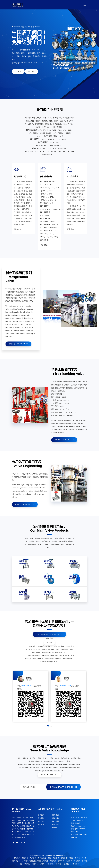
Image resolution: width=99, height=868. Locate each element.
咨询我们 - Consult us (18, 344)
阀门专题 (56, 821)
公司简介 (41, 815)
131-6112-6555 (28, 686)
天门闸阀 (25, 858)
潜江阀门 (37, 861)
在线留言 (56, 824)
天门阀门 (17, 858)
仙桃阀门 (43, 864)
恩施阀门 (67, 864)
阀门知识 (41, 821)
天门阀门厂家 (27, 861)
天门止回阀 (52, 858)
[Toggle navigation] (85, 5)
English (55, 827)
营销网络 (41, 818)
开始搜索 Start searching (63, 787)
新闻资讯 (56, 818)
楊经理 (66, 678)
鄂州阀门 (69, 861)
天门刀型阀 (70, 858)
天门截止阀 (42, 858)
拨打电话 (32, 71)
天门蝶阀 (61, 858)
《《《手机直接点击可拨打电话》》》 (49, 634)
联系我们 (56, 815)
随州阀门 (59, 864)
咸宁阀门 (61, 861)
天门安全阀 (79, 858)
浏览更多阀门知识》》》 (50, 775)
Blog (40, 827)
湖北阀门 (75, 864)
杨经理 (29, 678)
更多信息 (18, 229)
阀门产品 (41, 824)
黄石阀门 (77, 861)
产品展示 (18, 71)
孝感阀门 (53, 861)
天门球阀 (33, 858)
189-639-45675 (66, 686)
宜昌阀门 (51, 864)
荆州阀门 (27, 864)
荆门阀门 (35, 864)
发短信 (50, 642)
